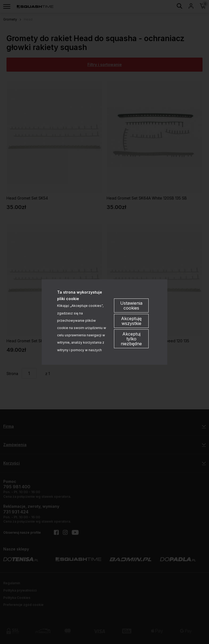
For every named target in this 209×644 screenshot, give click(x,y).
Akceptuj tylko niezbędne (131, 339)
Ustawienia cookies (131, 306)
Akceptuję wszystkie (131, 321)
